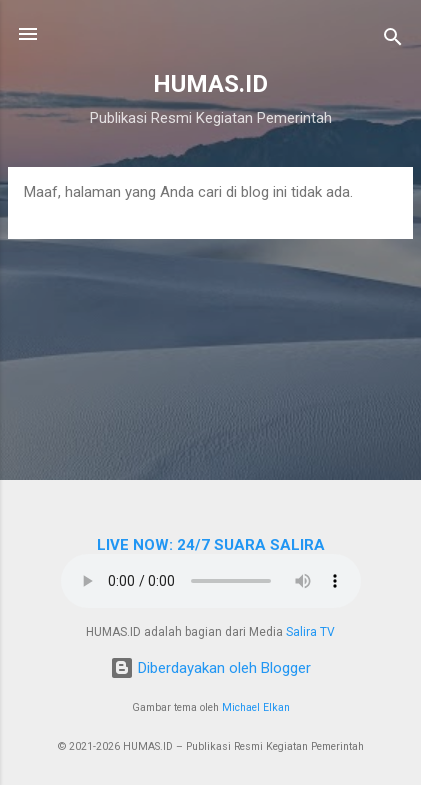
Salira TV (310, 632)
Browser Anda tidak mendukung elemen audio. (211, 581)
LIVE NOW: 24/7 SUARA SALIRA (211, 545)
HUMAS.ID (210, 84)
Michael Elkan (256, 707)
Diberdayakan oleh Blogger (210, 668)
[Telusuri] (393, 40)
